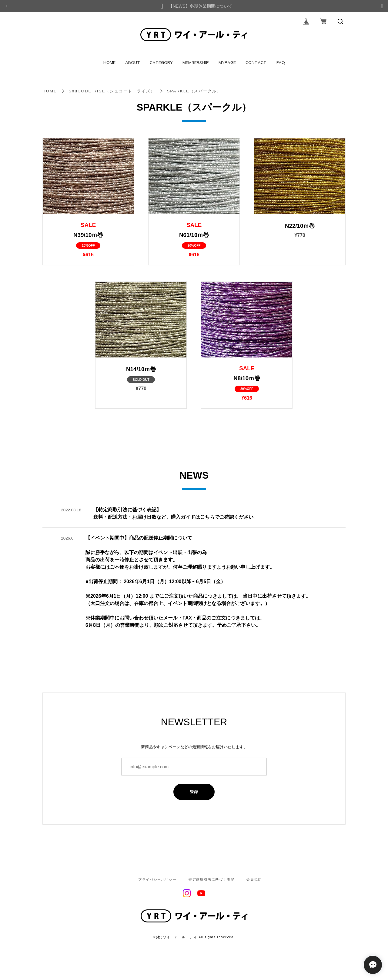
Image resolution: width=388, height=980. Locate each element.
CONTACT (256, 62)
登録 (194, 792)
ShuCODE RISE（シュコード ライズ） (112, 91)
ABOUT (133, 62)
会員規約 (254, 880)
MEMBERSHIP (196, 62)
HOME (109, 62)
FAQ (281, 62)
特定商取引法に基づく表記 (211, 880)
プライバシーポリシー (157, 880)
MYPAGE (227, 62)
